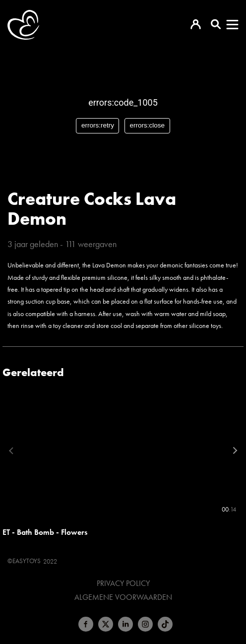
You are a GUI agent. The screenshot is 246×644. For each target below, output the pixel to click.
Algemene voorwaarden (123, 597)
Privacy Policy (123, 583)
